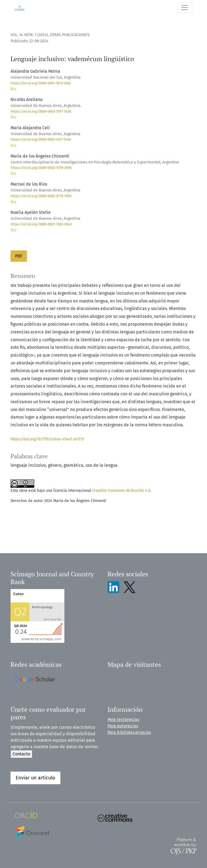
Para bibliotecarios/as (129, 732)
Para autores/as (123, 726)
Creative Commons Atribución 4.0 (121, 491)
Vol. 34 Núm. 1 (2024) (29, 35)
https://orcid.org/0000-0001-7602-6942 (41, 224)
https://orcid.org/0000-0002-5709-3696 (41, 168)
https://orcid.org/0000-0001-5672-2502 (41, 83)
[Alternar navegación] (185, 8)
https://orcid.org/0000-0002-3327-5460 (41, 139)
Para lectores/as (123, 719)
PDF (19, 256)
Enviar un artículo (35, 778)
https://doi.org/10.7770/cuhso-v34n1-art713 (47, 439)
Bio (13, 89)
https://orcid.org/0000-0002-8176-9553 (41, 196)
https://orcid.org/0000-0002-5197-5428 (41, 111)
